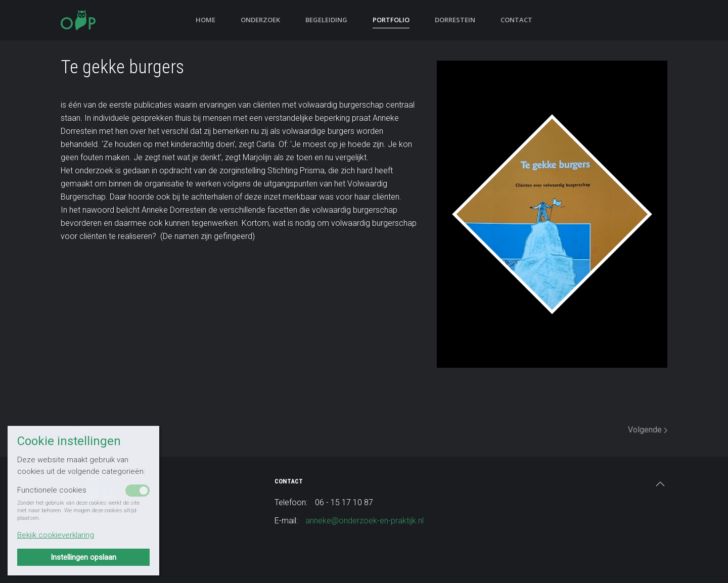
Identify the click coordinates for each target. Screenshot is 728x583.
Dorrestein (455, 20)
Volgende (648, 430)
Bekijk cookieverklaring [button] (56, 535)
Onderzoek (260, 20)
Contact (516, 20)
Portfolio (391, 20)
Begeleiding (326, 20)
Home (206, 20)
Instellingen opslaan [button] (83, 557)
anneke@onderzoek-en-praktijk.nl (365, 521)
